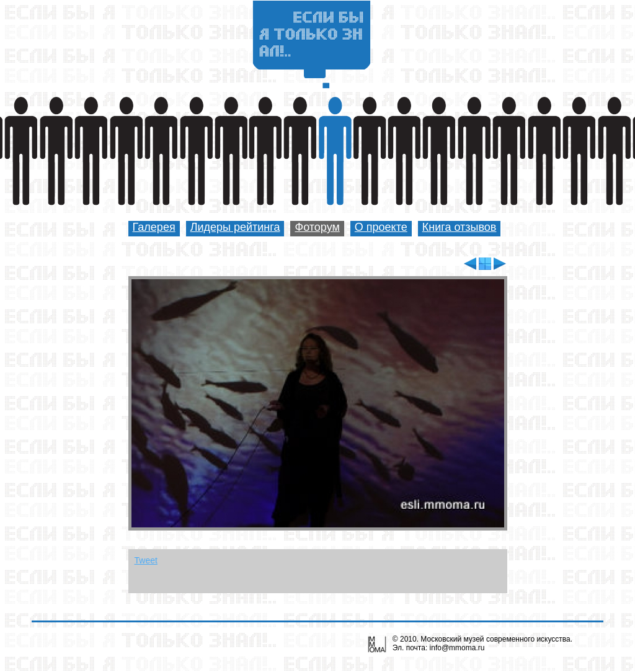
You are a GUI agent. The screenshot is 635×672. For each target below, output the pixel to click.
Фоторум (317, 227)
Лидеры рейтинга (235, 227)
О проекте (381, 227)
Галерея (154, 227)
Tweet (146, 560)
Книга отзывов (460, 227)
